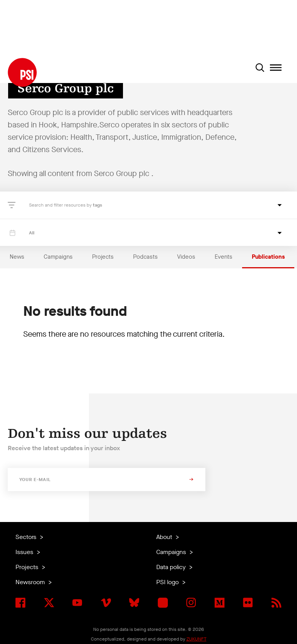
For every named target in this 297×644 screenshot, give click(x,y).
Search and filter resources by (61, 205)
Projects (103, 257)
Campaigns (58, 257)
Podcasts (145, 257)
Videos (186, 257)
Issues (25, 552)
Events (224, 257)
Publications (268, 257)
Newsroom (31, 582)
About (165, 537)
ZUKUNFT (196, 639)
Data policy (172, 567)
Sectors (27, 537)
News (17, 257)
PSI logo (168, 582)
